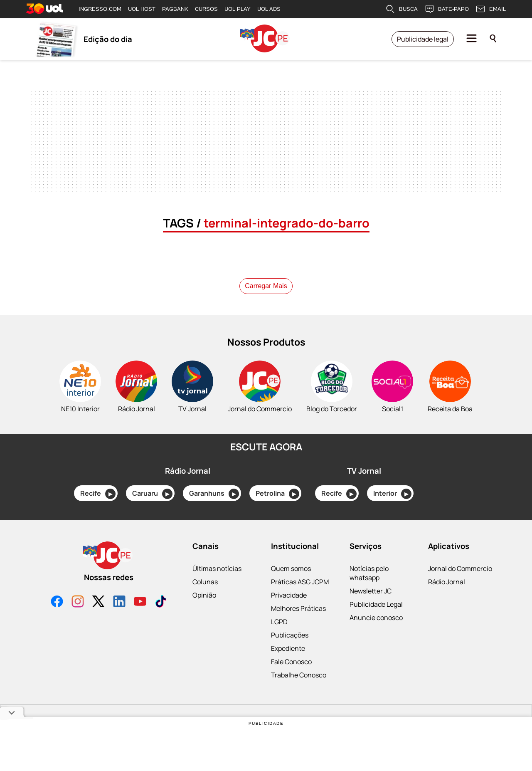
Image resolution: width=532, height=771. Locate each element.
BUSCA (401, 9)
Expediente (288, 648)
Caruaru (152, 494)
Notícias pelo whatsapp (369, 573)
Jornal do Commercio (460, 568)
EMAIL (491, 9)
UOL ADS (269, 9)
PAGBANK (175, 9)
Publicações (290, 635)
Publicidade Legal (376, 604)
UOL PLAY (238, 9)
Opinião (204, 595)
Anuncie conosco (376, 618)
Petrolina (277, 494)
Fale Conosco (291, 662)
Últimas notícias (217, 568)
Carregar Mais (266, 286)
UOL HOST (142, 9)
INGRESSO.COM (100, 9)
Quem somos (291, 568)
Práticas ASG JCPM (300, 582)
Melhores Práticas (298, 608)
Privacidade (289, 595)
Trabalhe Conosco (299, 675)
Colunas (205, 582)
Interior (392, 494)
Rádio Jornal (447, 582)
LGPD (279, 622)
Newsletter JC (371, 591)
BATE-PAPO (447, 9)
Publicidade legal (423, 39)
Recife (98, 494)
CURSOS (206, 9)
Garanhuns (214, 494)
